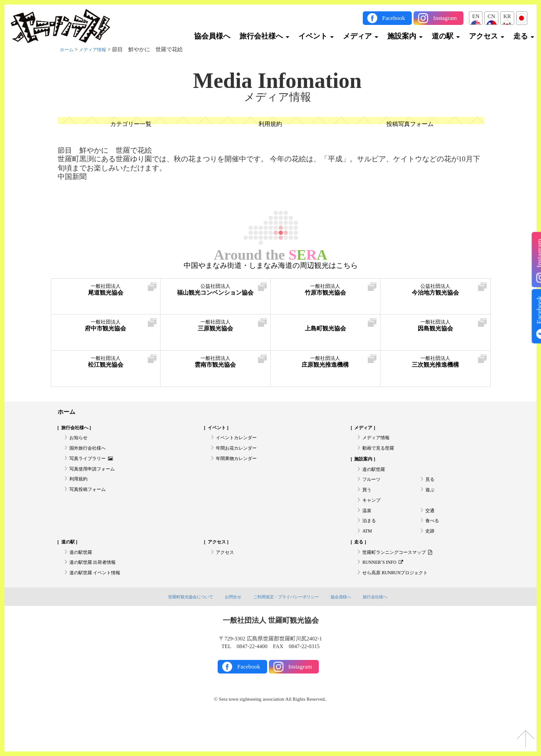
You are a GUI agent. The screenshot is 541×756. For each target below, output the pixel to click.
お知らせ (80, 442)
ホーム (68, 49)
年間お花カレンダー (240, 455)
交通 (431, 530)
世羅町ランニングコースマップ (404, 580)
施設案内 (405, 36)
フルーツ (373, 492)
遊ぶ (431, 505)
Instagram (445, 18)
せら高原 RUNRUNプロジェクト (402, 605)
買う (368, 505)
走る (524, 36)
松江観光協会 (106, 366)
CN (491, 16)
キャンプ (373, 517)
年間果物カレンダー (240, 467)
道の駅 (446, 36)
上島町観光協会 (326, 329)
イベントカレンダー (240, 442)
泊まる (370, 542)
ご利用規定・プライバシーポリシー (288, 630)
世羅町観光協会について (177, 630)
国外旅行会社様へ (91, 455)
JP (522, 16)
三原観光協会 (215, 329)
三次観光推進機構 (435, 366)
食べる (434, 542)
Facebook (394, 18)
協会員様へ (212, 36)
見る (431, 492)
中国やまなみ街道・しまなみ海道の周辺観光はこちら (271, 266)
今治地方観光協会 (435, 293)
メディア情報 (98, 49)
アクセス (487, 36)
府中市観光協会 (106, 329)
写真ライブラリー (95, 467)
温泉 (368, 530)
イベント (316, 36)
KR (507, 16)
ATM (368, 555)
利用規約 (270, 125)
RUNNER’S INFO (387, 592)
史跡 (431, 555)
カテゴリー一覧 (131, 125)
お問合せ (226, 630)
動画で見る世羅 (381, 455)
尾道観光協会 (106, 293)
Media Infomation (278, 81)
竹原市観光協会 (326, 293)
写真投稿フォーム (91, 505)
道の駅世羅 (376, 480)
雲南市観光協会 (215, 366)
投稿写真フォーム (410, 125)
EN (476, 16)
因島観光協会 (435, 329)
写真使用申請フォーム (97, 480)
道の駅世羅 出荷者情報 (97, 592)
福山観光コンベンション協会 (215, 298)
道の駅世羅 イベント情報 (100, 605)
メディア (361, 36)
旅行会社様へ (264, 36)
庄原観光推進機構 (326, 366)
